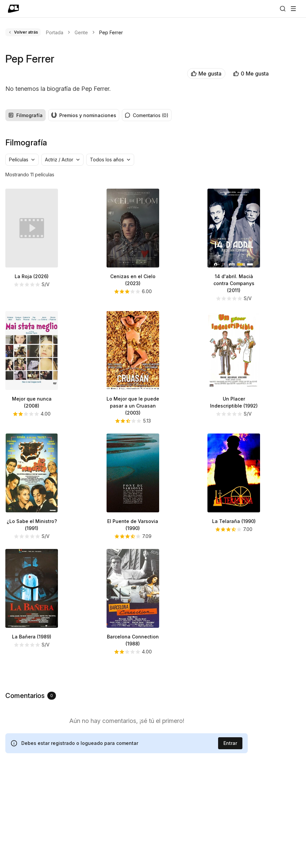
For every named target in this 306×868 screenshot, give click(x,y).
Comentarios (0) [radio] (147, 206)
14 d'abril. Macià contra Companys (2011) (234, 374)
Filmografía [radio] (25, 206)
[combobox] (22, 251)
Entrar (230, 834)
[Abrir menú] (293, 9)
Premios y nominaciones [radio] (84, 206)
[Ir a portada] (13, 9)
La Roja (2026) (32, 367)
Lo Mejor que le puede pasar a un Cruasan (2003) (133, 497)
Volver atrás (23, 32)
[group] (62, 206)
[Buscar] (283, 9)
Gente (81, 32)
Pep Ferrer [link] (111, 32)
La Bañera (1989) (32, 727)
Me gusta (122, 74)
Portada (55, 32)
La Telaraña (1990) (234, 612)
